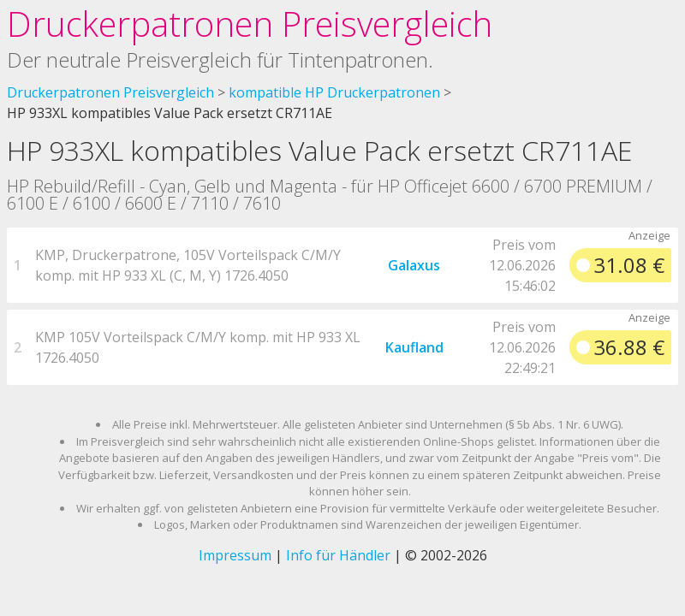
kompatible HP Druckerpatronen (334, 92)
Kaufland (414, 347)
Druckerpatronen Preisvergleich (250, 24)
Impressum (235, 555)
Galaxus (414, 265)
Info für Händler (338, 555)
